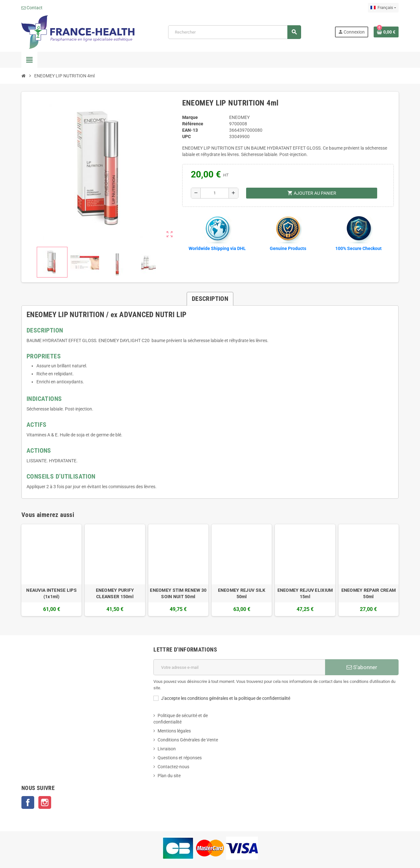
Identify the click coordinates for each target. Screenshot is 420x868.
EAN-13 (190, 130)
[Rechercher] (235, 32)
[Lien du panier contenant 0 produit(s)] (386, 32)
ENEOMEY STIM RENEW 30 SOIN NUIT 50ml (178, 593)
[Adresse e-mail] (239, 667)
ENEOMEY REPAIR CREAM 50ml (369, 593)
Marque (190, 117)
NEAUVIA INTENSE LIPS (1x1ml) (51, 593)
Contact (32, 8)
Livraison (167, 749)
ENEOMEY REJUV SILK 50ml (242, 593)
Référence (193, 124)
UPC (187, 137)
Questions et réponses (180, 758)
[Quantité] (215, 193)
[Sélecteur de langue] (383, 8)
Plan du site (169, 776)
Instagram (45, 802)
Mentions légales (174, 731)
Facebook (28, 802)
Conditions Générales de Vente (188, 740)
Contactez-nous (173, 767)
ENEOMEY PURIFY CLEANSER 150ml (115, 593)
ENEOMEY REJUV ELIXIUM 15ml (305, 593)
